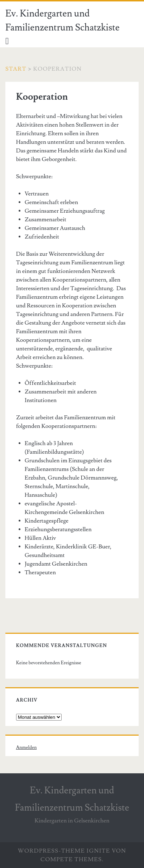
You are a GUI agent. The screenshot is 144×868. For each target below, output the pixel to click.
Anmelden (27, 747)
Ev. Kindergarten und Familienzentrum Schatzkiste (63, 21)
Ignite (99, 851)
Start (16, 69)
